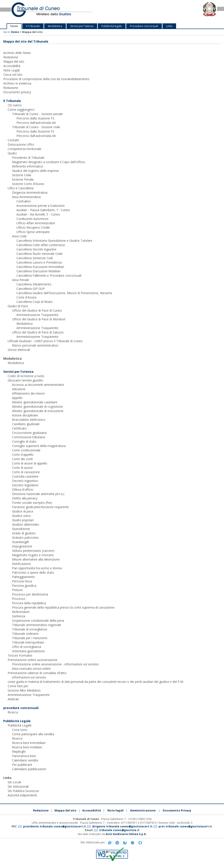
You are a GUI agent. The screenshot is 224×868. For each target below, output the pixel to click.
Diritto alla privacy (25, 498)
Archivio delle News (17, 53)
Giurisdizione (21, 529)
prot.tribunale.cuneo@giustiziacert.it (185, 826)
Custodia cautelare (25, 476)
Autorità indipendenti (22, 795)
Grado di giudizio (24, 533)
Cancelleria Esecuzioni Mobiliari (38, 271)
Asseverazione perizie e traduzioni (40, 206)
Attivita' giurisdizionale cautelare (35, 402)
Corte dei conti (22, 459)
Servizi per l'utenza (82, 26)
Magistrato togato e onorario (33, 555)
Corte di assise (22, 468)
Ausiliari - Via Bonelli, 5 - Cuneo (38, 214)
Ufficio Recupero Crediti (33, 227)
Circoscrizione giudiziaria (29, 433)
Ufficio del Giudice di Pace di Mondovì (39, 319)
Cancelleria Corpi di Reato (35, 302)
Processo (19, 599)
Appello (17, 398)
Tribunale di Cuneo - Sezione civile (36, 127)
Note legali (115, 810)
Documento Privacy (177, 810)
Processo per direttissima (30, 594)
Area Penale (21, 280)
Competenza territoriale (24, 149)
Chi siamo (15, 105)
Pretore (17, 590)
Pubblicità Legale (20, 725)
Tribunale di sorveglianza (30, 629)
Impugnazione (22, 546)
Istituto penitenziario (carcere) (33, 551)
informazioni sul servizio (29, 677)
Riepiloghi (19, 752)
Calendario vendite (25, 760)
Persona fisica (22, 581)
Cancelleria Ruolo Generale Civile (39, 254)
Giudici (12, 153)
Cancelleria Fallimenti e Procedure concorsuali (49, 275)
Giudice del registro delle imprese (35, 171)
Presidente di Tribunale (28, 158)
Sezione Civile (22, 175)
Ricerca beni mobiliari (27, 747)
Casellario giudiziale (26, 424)
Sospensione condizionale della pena (38, 620)
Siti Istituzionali (18, 786)
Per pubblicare (22, 765)
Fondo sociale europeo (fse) (32, 503)
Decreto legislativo (25, 485)
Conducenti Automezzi (32, 219)
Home (14, 26)
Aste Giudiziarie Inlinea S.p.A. (126, 834)
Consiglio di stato (24, 441)
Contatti (13, 140)
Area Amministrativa (26, 197)
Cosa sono (20, 730)
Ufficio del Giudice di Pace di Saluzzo (38, 332)
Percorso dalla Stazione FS (35, 118)
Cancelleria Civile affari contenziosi (41, 245)
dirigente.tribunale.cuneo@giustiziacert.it (122, 826)
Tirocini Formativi (20, 655)
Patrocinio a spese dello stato (33, 572)
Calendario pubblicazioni (29, 769)
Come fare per (18, 686)
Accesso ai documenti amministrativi (38, 385)
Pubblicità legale (112, 26)
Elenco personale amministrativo (35, 345)
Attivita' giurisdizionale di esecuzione (38, 411)
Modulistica (55, 26)
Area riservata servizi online (31, 669)
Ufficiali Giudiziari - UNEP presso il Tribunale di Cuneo (45, 341)
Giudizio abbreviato (26, 524)
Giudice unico (21, 516)
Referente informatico (28, 166)
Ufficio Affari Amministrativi (36, 223)
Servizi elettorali (19, 350)
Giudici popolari (23, 520)
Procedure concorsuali (144, 26)
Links (169, 26)
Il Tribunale (33, 26)
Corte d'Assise (26, 297)
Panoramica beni (24, 756)
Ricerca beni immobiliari (29, 743)
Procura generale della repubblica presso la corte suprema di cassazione (63, 607)
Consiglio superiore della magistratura (39, 446)
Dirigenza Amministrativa (30, 192)
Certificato (19, 428)
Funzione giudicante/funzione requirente (40, 507)
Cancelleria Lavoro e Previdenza (39, 262)
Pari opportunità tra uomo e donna (37, 568)
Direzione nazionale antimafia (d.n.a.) (38, 494)
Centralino (24, 201)
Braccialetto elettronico (29, 420)
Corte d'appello (23, 455)
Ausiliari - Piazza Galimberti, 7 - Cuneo (43, 210)
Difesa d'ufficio (23, 489)
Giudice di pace (23, 511)
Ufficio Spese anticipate (33, 232)
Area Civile (19, 236)
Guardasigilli (20, 542)
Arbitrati (13, 699)
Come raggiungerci (21, 110)
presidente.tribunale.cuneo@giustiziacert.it (54, 826)
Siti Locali (14, 782)
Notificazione (21, 564)
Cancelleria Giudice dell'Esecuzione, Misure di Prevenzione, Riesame (64, 293)
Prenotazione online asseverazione (32, 660)
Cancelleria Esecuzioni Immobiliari (40, 267)
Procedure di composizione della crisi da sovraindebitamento (46, 79)
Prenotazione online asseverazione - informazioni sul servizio (55, 664)
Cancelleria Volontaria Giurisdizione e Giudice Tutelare (54, 241)
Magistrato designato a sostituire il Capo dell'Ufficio (49, 162)
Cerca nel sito (13, 75)
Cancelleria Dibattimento (34, 284)
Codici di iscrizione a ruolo (26, 376)
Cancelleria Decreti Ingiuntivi (36, 249)
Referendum (21, 612)
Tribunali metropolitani (28, 642)
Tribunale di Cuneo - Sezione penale (37, 114)
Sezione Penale (23, 179)
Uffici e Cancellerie (21, 188)
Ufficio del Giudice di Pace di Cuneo (37, 310)
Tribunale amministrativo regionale (37, 625)
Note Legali (11, 70)
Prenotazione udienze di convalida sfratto (37, 673)
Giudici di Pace (18, 306)
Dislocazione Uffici (21, 144)
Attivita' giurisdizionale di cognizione (37, 406)
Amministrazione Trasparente (37, 315)
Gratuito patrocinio (25, 538)
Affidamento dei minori (28, 393)
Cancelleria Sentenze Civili (35, 258)
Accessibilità (12, 66)
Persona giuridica (24, 586)
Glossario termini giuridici (25, 380)
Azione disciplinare (25, 415)
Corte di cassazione (26, 472)
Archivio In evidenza (17, 83)
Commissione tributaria (29, 437)
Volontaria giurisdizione (28, 651)
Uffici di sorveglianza (27, 647)
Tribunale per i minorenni (30, 638)
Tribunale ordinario (25, 634)
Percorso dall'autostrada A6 (36, 123)
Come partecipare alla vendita (33, 734)
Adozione (19, 389)
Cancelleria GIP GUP (31, 289)
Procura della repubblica (29, 603)
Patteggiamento (24, 577)
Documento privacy (17, 92)
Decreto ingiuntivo (25, 481)
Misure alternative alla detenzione (36, 559)
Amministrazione (143, 810)
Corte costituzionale (26, 450)
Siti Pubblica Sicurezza (23, 791)
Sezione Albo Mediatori (24, 690)
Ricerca (13, 712)
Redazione (11, 57)
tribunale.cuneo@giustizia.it (119, 830)
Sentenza (19, 616)
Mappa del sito (14, 61)
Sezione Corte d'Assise (28, 184)
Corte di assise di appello (30, 463)
